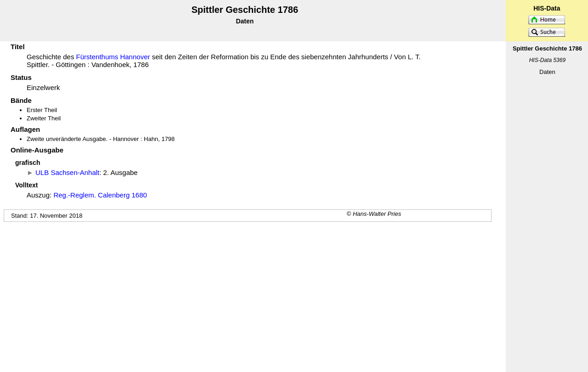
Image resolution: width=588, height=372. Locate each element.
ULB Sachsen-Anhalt (67, 172)
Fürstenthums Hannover (113, 57)
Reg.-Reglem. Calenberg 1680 (100, 195)
